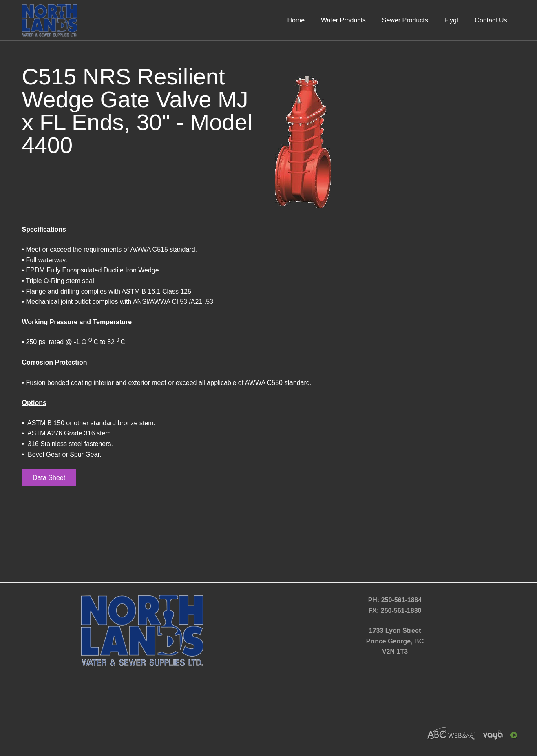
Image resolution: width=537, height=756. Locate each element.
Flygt (452, 20)
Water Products (343, 20)
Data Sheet (49, 478)
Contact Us (491, 20)
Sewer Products (405, 20)
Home (296, 20)
